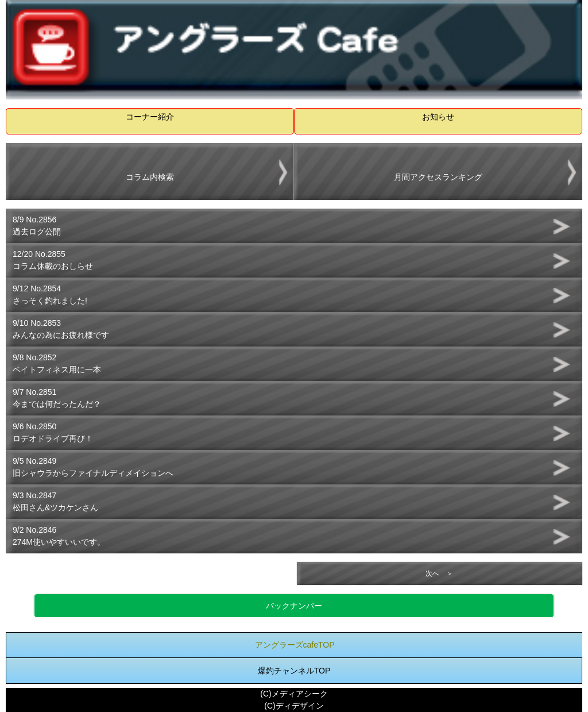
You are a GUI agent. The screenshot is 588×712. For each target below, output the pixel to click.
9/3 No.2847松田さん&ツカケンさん (55, 501)
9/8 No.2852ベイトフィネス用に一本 (57, 363)
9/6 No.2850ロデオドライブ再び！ (53, 432)
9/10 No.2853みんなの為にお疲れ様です (61, 329)
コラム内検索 (150, 177)
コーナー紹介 (150, 117)
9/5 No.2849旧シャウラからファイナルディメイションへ (93, 467)
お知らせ (438, 117)
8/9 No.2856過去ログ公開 (37, 226)
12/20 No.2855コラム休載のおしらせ (53, 260)
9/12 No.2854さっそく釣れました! (50, 295)
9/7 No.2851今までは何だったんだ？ (57, 398)
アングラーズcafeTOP (295, 645)
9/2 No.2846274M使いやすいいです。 (59, 536)
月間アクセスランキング (438, 177)
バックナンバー (294, 606)
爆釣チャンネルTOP (294, 671)
